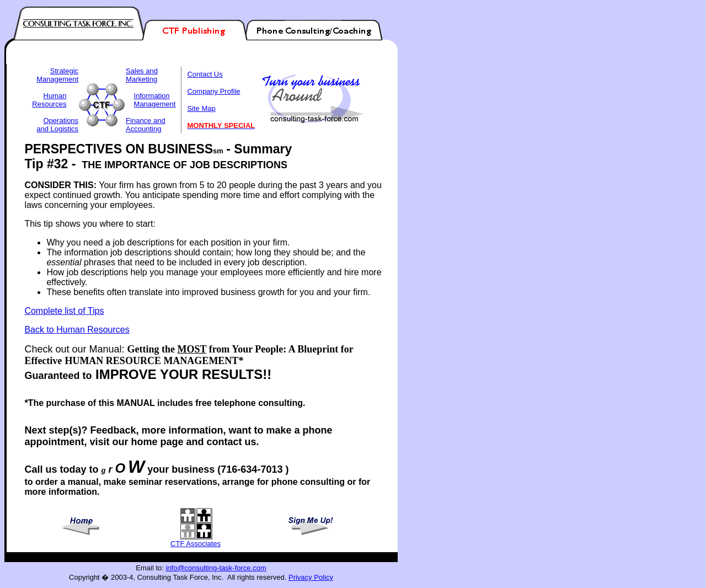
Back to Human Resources (77, 330)
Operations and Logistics (57, 125)
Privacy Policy (311, 577)
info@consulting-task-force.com (216, 568)
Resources (49, 104)
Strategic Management (57, 75)
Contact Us (205, 74)
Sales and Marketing (142, 75)
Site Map (201, 108)
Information (152, 96)
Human (55, 96)
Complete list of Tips (64, 311)
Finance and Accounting (146, 125)
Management (155, 104)
